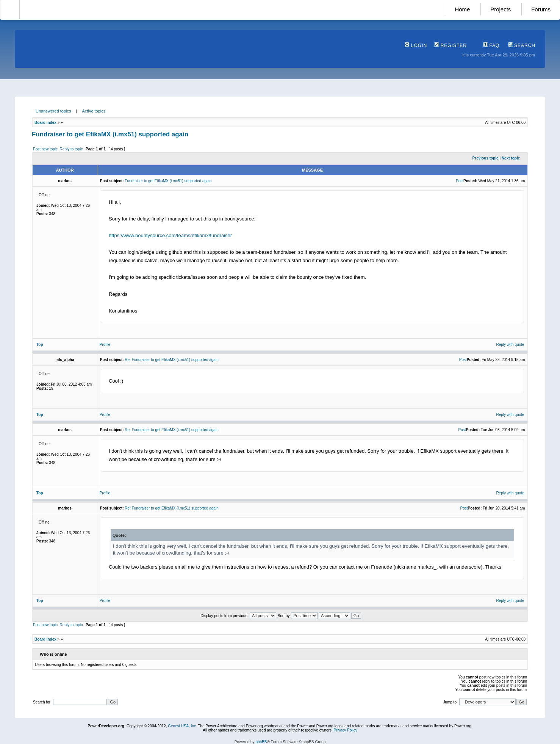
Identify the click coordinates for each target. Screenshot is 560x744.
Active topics (94, 111)
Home (462, 9)
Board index (45, 123)
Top (40, 345)
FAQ (491, 45)
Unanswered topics (53, 111)
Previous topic (486, 158)
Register (451, 45)
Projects (501, 9)
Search (522, 45)
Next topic (511, 158)
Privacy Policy (345, 730)
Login (416, 45)
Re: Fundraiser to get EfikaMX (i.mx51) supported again (171, 360)
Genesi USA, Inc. (182, 726)
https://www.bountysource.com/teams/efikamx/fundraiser (170, 235)
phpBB (261, 742)
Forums (541, 9)
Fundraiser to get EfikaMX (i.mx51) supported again (110, 134)
